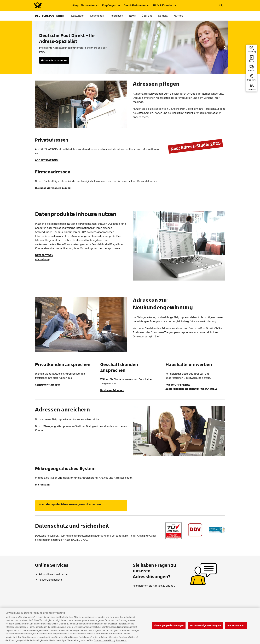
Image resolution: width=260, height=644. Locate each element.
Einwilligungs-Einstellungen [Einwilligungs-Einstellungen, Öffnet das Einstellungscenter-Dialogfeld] (169, 628)
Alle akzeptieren (236, 628)
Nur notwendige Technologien (205, 628)
